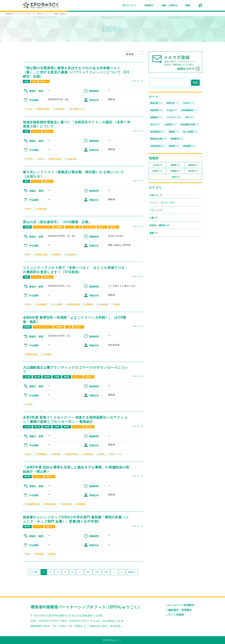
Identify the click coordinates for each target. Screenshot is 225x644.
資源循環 (81, 504)
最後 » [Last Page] (132, 572)
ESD (28, 255)
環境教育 (57, 255)
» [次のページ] (122, 572)
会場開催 (59, 227)
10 (88, 572)
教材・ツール (116, 454)
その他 (29, 109)
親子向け (114, 227)
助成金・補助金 (160, 225)
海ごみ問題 (58, 304)
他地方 (158, 171)
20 (97, 572)
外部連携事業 (189, 110)
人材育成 (170, 125)
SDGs (41, 159)
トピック (36, 131)
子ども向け (89, 227)
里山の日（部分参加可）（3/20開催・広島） (57, 222)
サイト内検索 (176, 615)
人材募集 (47, 354)
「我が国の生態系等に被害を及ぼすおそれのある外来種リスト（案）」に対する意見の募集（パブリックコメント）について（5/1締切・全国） (76, 72)
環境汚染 (172, 103)
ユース (70, 227)
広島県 (27, 227)
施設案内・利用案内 (180, 610)
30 (106, 572)
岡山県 (37, 377)
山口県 (27, 377)
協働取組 (156, 117)
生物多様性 (60, 109)
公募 (154, 218)
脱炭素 (117, 304)
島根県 (47, 377)
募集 (34, 82)
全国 (26, 82)
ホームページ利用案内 (181, 605)
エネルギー (174, 117)
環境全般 (156, 103)
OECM (30, 159)
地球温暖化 (42, 304)
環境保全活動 (44, 109)
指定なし (44, 82)
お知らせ (156, 195)
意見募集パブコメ (78, 109)
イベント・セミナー (43, 227)
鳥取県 (27, 327)
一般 (79, 227)
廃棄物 (174, 132)
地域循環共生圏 (33, 504)
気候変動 (57, 454)
